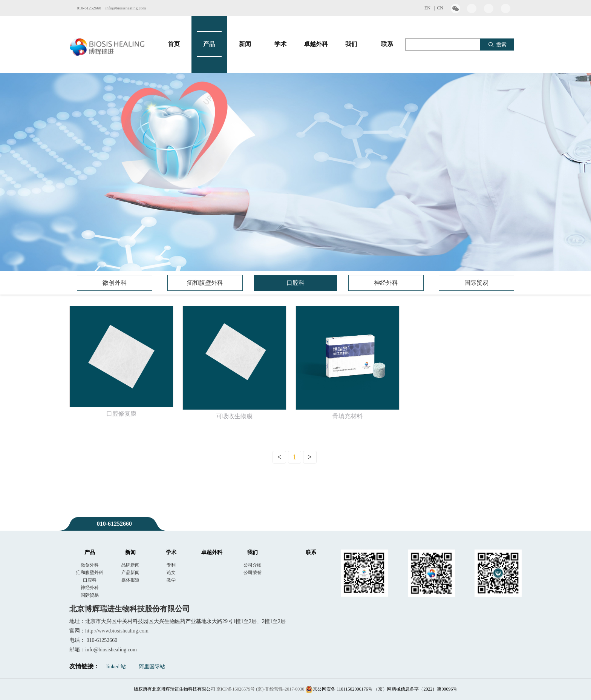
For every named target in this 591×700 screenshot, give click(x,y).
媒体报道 (130, 580)
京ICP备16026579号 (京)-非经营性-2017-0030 (260, 689)
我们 (351, 44)
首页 (174, 44)
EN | (431, 8)
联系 (387, 44)
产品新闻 (130, 573)
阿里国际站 (152, 667)
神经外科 (386, 283)
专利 (171, 565)
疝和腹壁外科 (205, 283)
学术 (280, 44)
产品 (209, 44)
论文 (171, 573)
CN (440, 8)
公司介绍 (253, 565)
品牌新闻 (130, 565)
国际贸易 (476, 283)
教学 (171, 580)
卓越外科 (316, 44)
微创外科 (115, 283)
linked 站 (116, 667)
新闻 (245, 44)
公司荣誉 (253, 573)
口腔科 (295, 283)
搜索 (497, 45)
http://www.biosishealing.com (117, 631)
